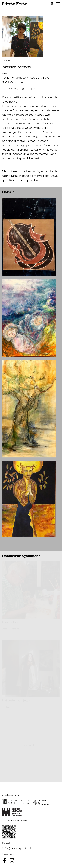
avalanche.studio (17, 860)
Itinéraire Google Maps (18, 89)
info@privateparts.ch (17, 840)
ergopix (46, 860)
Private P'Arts (14, 4)
